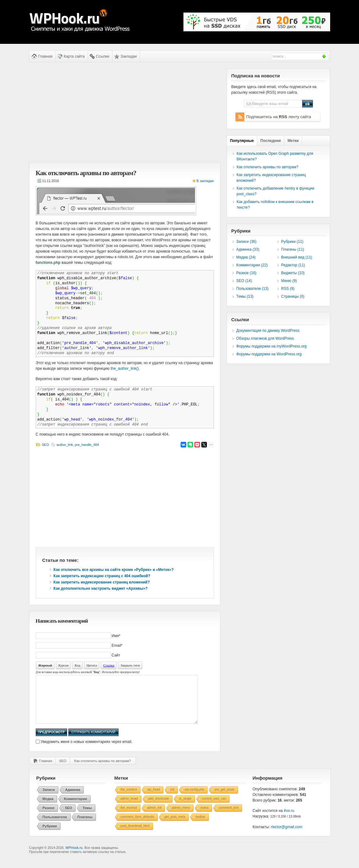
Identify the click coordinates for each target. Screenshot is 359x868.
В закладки (205, 181)
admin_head (129, 808)
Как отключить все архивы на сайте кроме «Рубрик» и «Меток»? (114, 570)
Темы (87, 817)
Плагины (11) (293, 249)
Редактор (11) (293, 265)
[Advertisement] (125, 112)
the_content (129, 799)
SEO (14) (244, 281)
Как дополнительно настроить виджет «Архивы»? (101, 588)
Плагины (85, 826)
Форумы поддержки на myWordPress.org (272, 346)
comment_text (229, 817)
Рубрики (50, 835)
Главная (45, 56)
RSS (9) (288, 289)
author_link (65, 445)
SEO (46, 445)
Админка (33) (248, 249)
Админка (73, 799)
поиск (204, 817)
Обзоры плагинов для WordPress (265, 338)
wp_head (154, 799)
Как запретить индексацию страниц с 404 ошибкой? (102, 576)
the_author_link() (125, 369)
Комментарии (76, 808)
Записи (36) (247, 242)
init (172, 799)
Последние (271, 141)
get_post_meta (175, 826)
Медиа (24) (246, 257)
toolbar (201, 826)
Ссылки (103, 56)
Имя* (116, 636)
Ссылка (109, 665)
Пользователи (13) (253, 289)
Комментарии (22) (252, 265)
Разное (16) (246, 273)
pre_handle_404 (87, 445)
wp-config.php (194, 799)
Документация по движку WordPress (268, 331)
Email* (117, 646)
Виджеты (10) (293, 273)
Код (77, 665)
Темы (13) (245, 296)
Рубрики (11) (292, 242)
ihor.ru (289, 820)
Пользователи (55, 826)
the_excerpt (129, 817)
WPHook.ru (74, 857)
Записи (49, 799)
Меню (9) (289, 281)
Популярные (242, 141)
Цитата (92, 665)
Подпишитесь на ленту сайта (279, 117)
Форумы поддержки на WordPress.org (269, 354)
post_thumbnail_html (135, 835)
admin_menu (181, 817)
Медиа (48, 808)
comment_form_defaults (137, 826)
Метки (293, 141)
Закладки (129, 56)
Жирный (45, 665)
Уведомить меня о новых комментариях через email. (87, 751)
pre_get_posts (224, 799)
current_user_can (214, 808)
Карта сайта (74, 56)
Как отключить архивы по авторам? (103, 770)
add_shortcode (159, 808)
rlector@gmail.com (287, 836)
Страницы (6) (293, 296)
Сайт (116, 655)
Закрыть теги (130, 665)
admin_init (155, 817)
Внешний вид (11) (297, 257)
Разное (49, 817)
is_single (185, 808)
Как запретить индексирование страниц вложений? (102, 582)
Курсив (63, 665)
